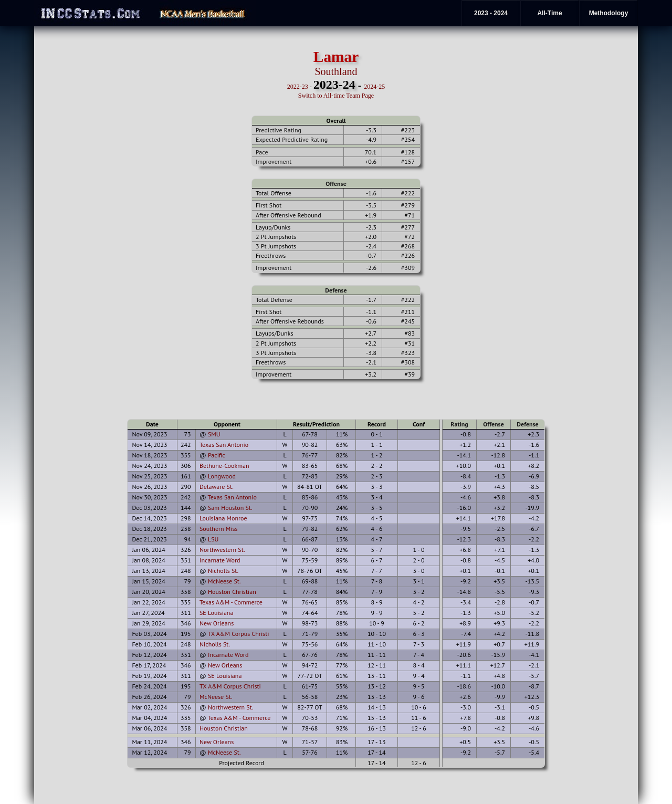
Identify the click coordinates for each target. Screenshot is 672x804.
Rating (459, 424)
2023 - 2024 (491, 13)
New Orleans (217, 623)
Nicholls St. (223, 571)
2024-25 (374, 87)
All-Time (549, 13)
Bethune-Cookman (224, 466)
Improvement (274, 161)
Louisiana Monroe (223, 518)
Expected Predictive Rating (292, 139)
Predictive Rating (279, 130)
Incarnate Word (220, 560)
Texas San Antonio (224, 445)
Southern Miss (219, 529)
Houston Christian (232, 592)
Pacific (217, 455)
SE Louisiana (216, 613)
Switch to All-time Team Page (336, 96)
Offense (336, 184)
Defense (336, 290)
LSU (213, 539)
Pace (262, 152)
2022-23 (298, 87)
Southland (336, 71)
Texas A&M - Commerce (231, 602)
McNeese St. (224, 581)
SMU (214, 434)
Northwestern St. (222, 550)
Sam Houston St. (230, 508)
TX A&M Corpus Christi (239, 634)
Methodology (609, 13)
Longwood (222, 476)
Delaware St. (217, 487)
